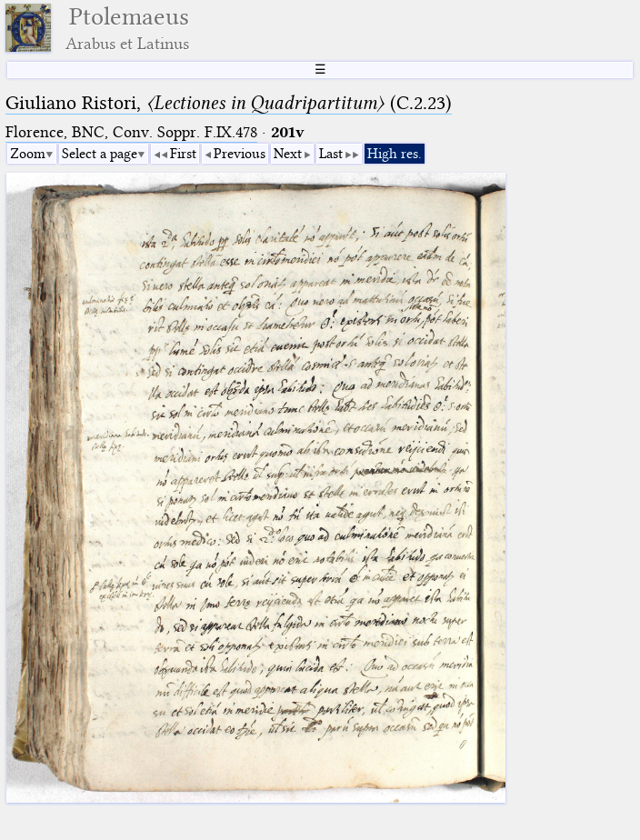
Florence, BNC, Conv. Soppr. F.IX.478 (131, 132)
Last (331, 154)
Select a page (100, 154)
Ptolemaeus (127, 28)
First (183, 154)
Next (288, 154)
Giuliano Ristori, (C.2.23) (229, 103)
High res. (395, 154)
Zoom (28, 154)
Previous (240, 154)
